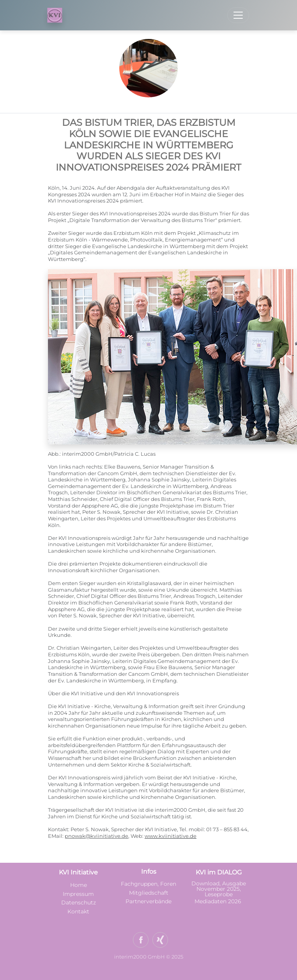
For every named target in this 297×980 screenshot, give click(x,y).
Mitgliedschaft (149, 893)
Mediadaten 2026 (219, 901)
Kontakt (78, 911)
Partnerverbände (148, 901)
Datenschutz (79, 902)
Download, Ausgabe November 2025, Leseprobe (219, 889)
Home (79, 885)
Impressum (78, 894)
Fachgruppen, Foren (148, 884)
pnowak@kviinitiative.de (96, 836)
